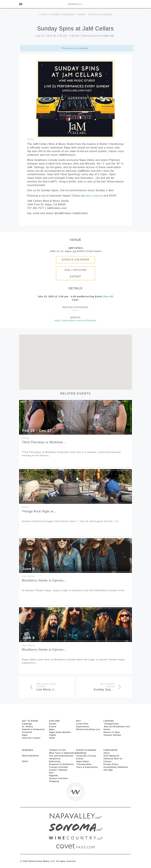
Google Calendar (75, 260)
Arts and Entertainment (61, 756)
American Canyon (31, 738)
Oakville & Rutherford (33, 729)
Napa (25, 735)
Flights (53, 735)
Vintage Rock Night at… (39, 511)
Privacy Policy (111, 764)
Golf (51, 773)
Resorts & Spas (112, 732)
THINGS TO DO (57, 750)
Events (53, 727)
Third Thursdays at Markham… (44, 442)
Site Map (108, 770)
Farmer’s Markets (58, 770)
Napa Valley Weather (60, 732)
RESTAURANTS (30, 756)
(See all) (109, 36)
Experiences (83, 727)
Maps (52, 729)
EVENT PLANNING (86, 750)
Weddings (81, 753)
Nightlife (54, 776)
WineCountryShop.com (88, 729)
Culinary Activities (59, 767)
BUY (79, 721)
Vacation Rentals (112, 735)
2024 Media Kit (111, 756)
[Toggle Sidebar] (21, 4)
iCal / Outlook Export (76, 273)
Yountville (27, 732)
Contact (108, 761)
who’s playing (94, 196)
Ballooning (55, 761)
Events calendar (100, 15)
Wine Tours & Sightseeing (63, 753)
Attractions (55, 759)
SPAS (25, 761)
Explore (55, 721)
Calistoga (27, 724)
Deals (52, 738)
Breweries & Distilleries (61, 764)
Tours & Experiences (87, 767)
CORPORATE (111, 750)
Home (81, 15)
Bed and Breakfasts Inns (117, 727)
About (107, 753)
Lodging (109, 721)
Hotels (107, 729)
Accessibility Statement (116, 767)
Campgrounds (111, 724)
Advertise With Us (113, 759)
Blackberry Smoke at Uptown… (44, 580)
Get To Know (30, 721)
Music (31, 139)
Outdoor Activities (59, 778)
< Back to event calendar (57, 15)
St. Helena (27, 727)
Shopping (54, 781)
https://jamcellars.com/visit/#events (75, 320)
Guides (53, 724)
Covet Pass (82, 724)
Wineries (28, 750)
